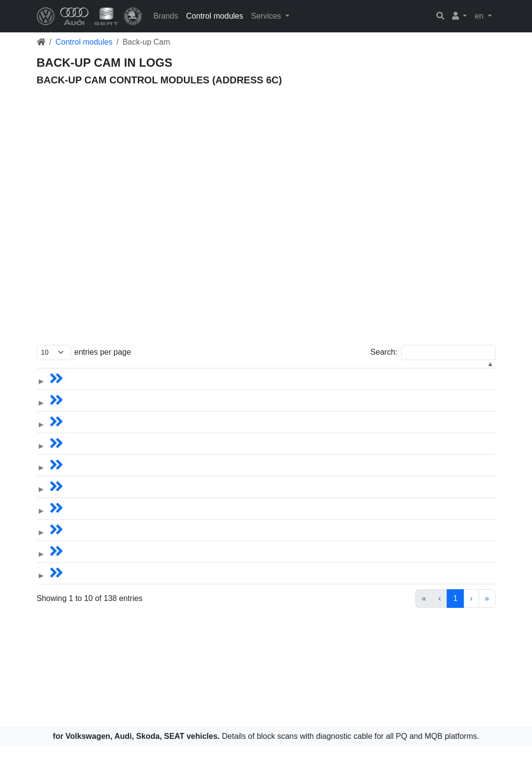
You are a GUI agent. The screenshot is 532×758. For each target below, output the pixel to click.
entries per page (103, 352)
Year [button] (276, 372)
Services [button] (267, 16)
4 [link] (398, 610)
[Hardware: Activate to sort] (409, 372)
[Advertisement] (266, 147)
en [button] (480, 16)
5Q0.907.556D (321, 474)
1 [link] (348, 610)
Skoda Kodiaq (166, 517)
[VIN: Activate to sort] (101, 372)
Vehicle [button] (155, 372)
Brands (166, 16)
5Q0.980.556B (321, 431)
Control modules (215, 16)
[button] (460, 16)
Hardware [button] (391, 372)
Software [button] (466, 372)
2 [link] (365, 610)
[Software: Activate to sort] (471, 372)
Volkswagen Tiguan (175, 388)
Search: (384, 352)
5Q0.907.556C (321, 409)
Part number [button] (319, 372)
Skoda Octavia (167, 496)
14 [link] (453, 610)
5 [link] (415, 610)
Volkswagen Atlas (172, 409)
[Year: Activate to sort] (255, 372)
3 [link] (381, 610)
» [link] (487, 610)
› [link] (471, 610)
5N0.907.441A (321, 388)
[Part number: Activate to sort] (332, 372)
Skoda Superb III (170, 582)
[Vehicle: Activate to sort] (178, 372)
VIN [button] (71, 372)
